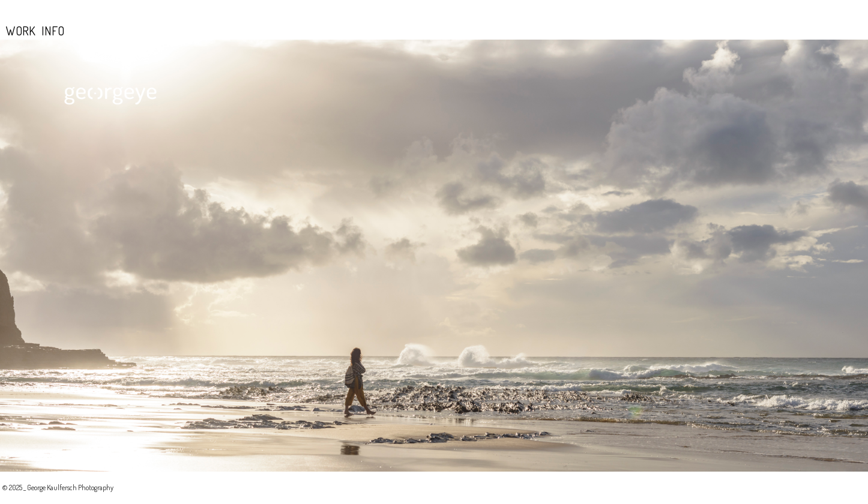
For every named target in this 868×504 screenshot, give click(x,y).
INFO (53, 31)
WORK (21, 31)
